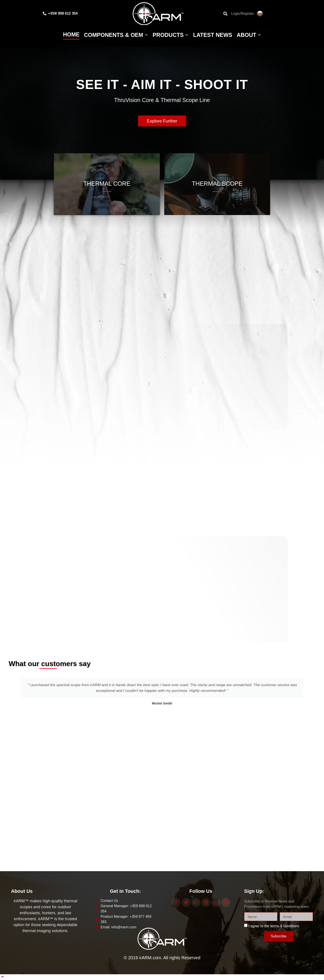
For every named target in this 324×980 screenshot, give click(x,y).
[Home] (71, 35)
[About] (249, 35)
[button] (12, 689)
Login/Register (242, 14)
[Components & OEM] (116, 35)
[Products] (171, 35)
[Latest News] (213, 35)
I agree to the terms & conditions (274, 925)
